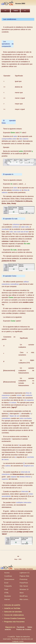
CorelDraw (8, 576)
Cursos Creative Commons (15, 618)
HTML (6, 593)
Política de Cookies (24, 629)
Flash (6, 589)
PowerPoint (24, 583)
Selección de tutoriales (13, 612)
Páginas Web (24, 576)
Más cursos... (24, 599)
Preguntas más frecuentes (14, 622)
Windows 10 (24, 589)
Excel (6, 583)
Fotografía (8, 586)
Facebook (21, 627)
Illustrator (8, 596)
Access (7, 573)
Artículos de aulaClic (12, 605)
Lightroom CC (25, 573)
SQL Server (24, 586)
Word (22, 593)
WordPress (24, 596)
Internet (7, 599)
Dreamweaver (9, 579)
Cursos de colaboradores (14, 615)
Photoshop (23, 579)
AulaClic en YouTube (12, 608)
